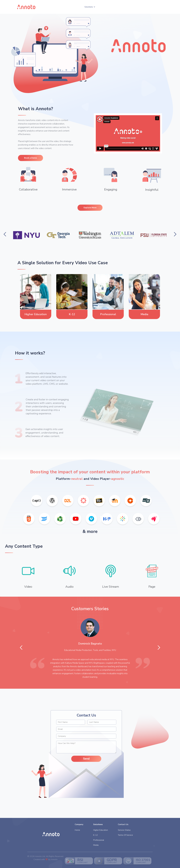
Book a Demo (31, 158)
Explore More (90, 208)
